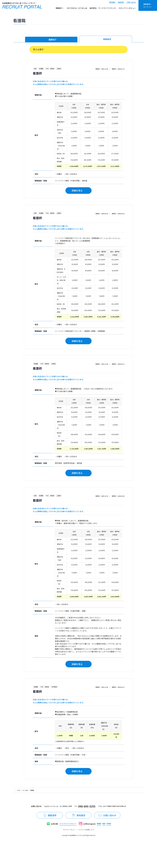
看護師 (37, 73)
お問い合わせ (131, 2)
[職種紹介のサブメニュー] (64, 8)
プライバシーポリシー (69, 830)
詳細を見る (77, 190)
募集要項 (107, 39)
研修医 (109, 824)
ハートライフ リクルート (68, 824)
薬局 (104, 824)
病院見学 (121, 2)
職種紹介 (53, 40)
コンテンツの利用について (86, 830)
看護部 (99, 824)
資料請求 (112, 2)
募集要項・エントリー (148, 5)
